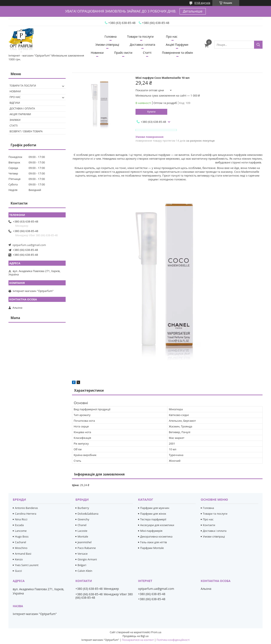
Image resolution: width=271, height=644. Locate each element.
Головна (111, 37)
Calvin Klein (85, 571)
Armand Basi (23, 554)
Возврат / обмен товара (26, 131)
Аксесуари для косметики (157, 525)
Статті (147, 53)
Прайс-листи (123, 53)
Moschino (21, 548)
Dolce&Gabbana (88, 514)
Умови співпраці (107, 45)
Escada (19, 525)
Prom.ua (156, 632)
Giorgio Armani (87, 559)
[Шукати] (258, 45)
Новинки (97, 53)
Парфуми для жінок (153, 514)
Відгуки (15, 103)
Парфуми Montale (152, 548)
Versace (82, 554)
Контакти (209, 525)
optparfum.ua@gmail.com (29, 245)
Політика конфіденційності (173, 640)
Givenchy (83, 519)
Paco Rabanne (87, 548)
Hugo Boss (22, 536)
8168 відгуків (202, 3)
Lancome (21, 531)
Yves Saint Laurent (27, 565)
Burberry (83, 508)
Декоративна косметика (156, 536)
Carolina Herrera (26, 514)
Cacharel (20, 542)
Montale (83, 536)
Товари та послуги (140, 37)
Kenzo (19, 559)
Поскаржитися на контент (138, 640)
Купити (151, 112)
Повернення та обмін (177, 53)
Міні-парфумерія (151, 531)
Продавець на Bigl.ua (135, 636)
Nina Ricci (21, 519)
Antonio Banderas (26, 508)
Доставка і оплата (142, 45)
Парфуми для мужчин (155, 508)
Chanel (82, 525)
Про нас (172, 37)
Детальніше (193, 11)
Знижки (15, 120)
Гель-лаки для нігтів (153, 542)
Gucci (18, 571)
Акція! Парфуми (177, 45)
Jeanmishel (84, 542)
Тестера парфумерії (153, 519)
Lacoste (82, 531)
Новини (15, 91)
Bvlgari (82, 565)
